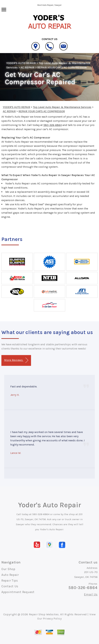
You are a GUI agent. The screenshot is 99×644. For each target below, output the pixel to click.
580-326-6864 (53, 125)
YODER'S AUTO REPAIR (21, 63)
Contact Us (10, 586)
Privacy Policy (52, 619)
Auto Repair (10, 575)
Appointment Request (18, 592)
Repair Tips (10, 581)
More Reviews (16, 360)
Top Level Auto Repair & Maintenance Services (62, 107)
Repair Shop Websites (44, 614)
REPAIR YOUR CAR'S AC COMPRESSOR (62, 67)
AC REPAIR (27, 67)
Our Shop (8, 569)
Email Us (91, 594)
